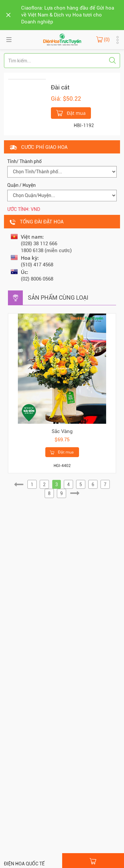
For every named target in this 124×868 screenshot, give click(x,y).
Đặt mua (71, 113)
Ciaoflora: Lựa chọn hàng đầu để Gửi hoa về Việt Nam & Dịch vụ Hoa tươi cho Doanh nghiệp (68, 15)
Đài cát (60, 87)
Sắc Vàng (62, 431)
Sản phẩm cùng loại (58, 298)
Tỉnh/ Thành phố (24, 161)
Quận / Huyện (21, 185)
